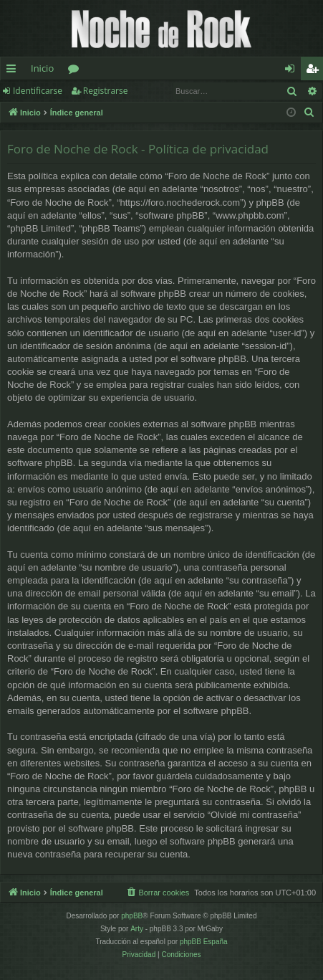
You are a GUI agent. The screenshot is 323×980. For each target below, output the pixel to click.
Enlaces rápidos (14, 71)
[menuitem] (309, 113)
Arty (137, 929)
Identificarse (38, 91)
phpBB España (204, 942)
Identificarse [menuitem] (293, 71)
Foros (76, 71)
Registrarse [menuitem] (315, 71)
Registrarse (106, 91)
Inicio (42, 68)
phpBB (132, 916)
